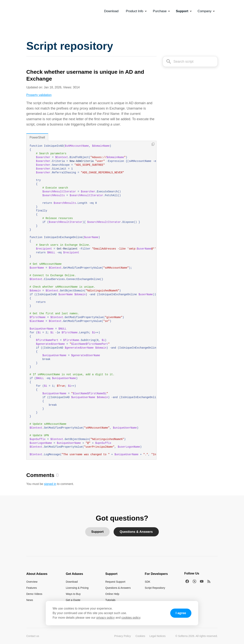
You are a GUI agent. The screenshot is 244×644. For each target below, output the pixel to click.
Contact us (33, 636)
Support (98, 532)
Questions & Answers (136, 532)
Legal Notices (158, 636)
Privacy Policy (122, 636)
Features (32, 588)
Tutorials (110, 600)
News (30, 600)
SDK (148, 582)
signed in (50, 484)
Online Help (112, 594)
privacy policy (105, 618)
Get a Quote (73, 600)
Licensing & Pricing (77, 588)
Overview (32, 582)
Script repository (70, 46)
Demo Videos (34, 594)
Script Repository (155, 588)
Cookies (140, 636)
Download (111, 11)
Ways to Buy (73, 594)
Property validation (39, 95)
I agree (181, 613)
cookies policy (131, 618)
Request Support (115, 582)
